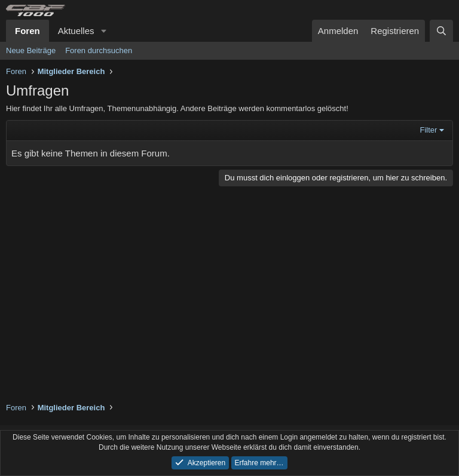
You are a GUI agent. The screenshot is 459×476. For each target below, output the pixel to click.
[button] (103, 31)
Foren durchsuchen (99, 50)
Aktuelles (76, 31)
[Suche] (441, 31)
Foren (27, 31)
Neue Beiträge (31, 50)
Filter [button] (429, 130)
